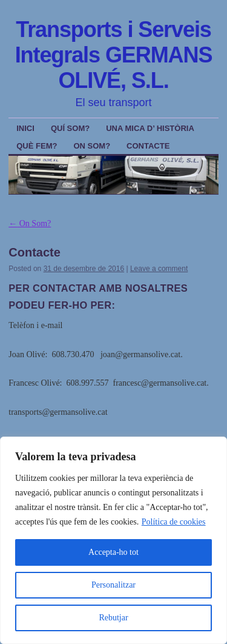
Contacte (148, 146)
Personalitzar (113, 585)
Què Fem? (37, 146)
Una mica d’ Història (150, 128)
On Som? (92, 146)
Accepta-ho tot (113, 552)
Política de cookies (174, 522)
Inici (25, 128)
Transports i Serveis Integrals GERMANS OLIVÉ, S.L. (114, 55)
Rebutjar (113, 618)
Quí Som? (70, 128)
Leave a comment (159, 269)
